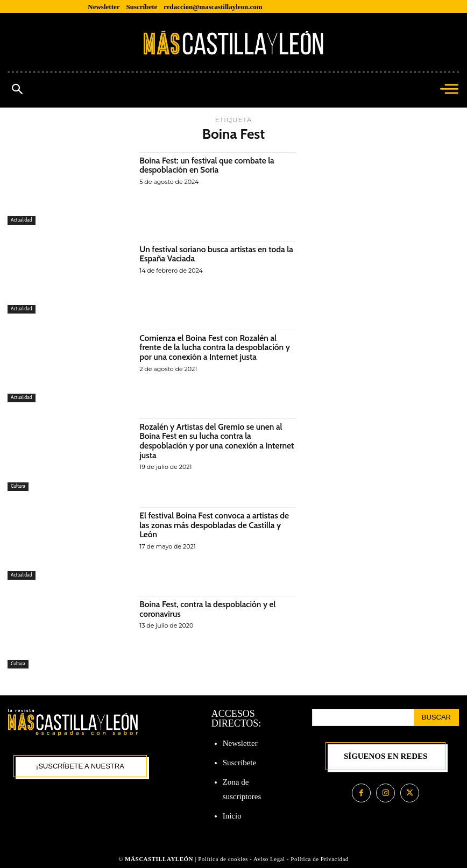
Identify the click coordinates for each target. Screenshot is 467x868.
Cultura (18, 486)
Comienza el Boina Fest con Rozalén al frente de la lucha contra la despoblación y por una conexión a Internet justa (217, 347)
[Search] (436, 717)
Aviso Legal (270, 859)
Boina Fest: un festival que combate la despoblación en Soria (209, 165)
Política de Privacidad (320, 859)
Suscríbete (239, 763)
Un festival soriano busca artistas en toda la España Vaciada (214, 254)
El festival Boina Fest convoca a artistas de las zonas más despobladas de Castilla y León (216, 525)
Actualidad (22, 220)
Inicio (232, 816)
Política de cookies (223, 859)
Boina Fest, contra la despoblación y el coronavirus (209, 609)
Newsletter (240, 743)
